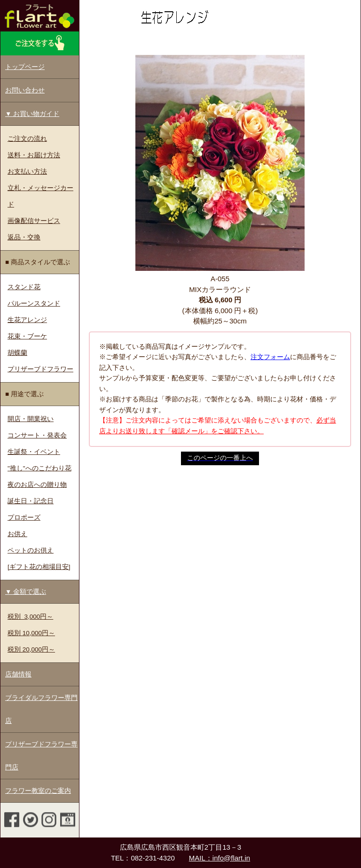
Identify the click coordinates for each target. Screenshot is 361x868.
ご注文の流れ (27, 139)
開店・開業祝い (31, 419)
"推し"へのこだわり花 (39, 468)
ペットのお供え (31, 550)
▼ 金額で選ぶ (26, 592)
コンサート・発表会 (37, 435)
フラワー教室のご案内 (38, 791)
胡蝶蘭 (17, 353)
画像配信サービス (34, 221)
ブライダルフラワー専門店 (41, 709)
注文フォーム (270, 357)
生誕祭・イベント (34, 452)
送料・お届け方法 (34, 155)
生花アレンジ (27, 320)
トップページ (25, 67)
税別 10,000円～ (31, 633)
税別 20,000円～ (31, 649)
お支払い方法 (27, 172)
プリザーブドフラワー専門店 (41, 756)
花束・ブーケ (27, 336)
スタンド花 (24, 287)
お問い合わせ (25, 90)
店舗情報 (18, 674)
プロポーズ (24, 518)
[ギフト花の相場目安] (39, 567)
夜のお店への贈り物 (37, 485)
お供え (17, 534)
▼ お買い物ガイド (32, 114)
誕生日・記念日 (31, 501)
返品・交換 (24, 237)
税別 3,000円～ (30, 617)
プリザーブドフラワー (40, 369)
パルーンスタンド (34, 303)
